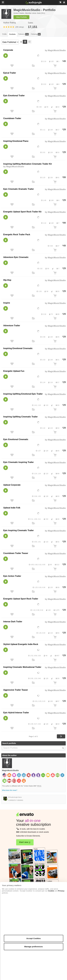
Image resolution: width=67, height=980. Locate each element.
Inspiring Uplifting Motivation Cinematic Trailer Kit (27, 164)
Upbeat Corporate (12, 485)
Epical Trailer (10, 73)
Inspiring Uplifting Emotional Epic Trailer (23, 394)
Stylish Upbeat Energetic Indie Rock (21, 644)
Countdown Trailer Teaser (16, 553)
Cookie (51, 891)
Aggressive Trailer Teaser (16, 690)
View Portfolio (21, 17)
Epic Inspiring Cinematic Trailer (18, 530)
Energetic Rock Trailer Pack (17, 235)
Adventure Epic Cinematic (16, 257)
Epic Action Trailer (12, 576)
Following (36, 34)
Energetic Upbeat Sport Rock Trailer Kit (22, 212)
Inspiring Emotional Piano (16, 141)
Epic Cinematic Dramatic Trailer (19, 189)
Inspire (7, 303)
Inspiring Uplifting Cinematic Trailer (20, 417)
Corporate (8, 50)
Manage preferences (33, 947)
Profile (4, 34)
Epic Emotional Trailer (14, 96)
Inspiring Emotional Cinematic (18, 348)
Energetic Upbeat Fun (14, 371)
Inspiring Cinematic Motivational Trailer (22, 667)
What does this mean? (10, 790)
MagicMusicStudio (57, 50)
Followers (23, 34)
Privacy (61, 891)
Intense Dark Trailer (13, 622)
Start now (24, 842)
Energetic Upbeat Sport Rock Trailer (21, 599)
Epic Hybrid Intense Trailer (16, 713)
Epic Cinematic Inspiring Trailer (18, 462)
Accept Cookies (33, 938)
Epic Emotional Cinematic (16, 439)
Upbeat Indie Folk (12, 508)
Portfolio (12, 34)
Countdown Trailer (12, 118)
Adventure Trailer (12, 326)
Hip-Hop (7, 280)
